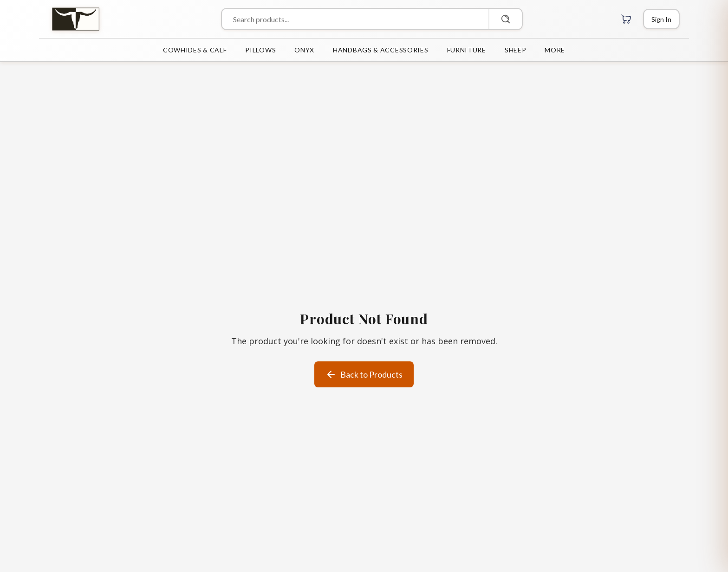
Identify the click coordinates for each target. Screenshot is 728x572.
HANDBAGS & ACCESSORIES (380, 50)
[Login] (661, 19)
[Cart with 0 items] (626, 19)
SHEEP (516, 50)
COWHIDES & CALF (195, 50)
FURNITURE (467, 50)
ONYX (304, 50)
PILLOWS (260, 50)
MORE (555, 50)
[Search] (505, 19)
